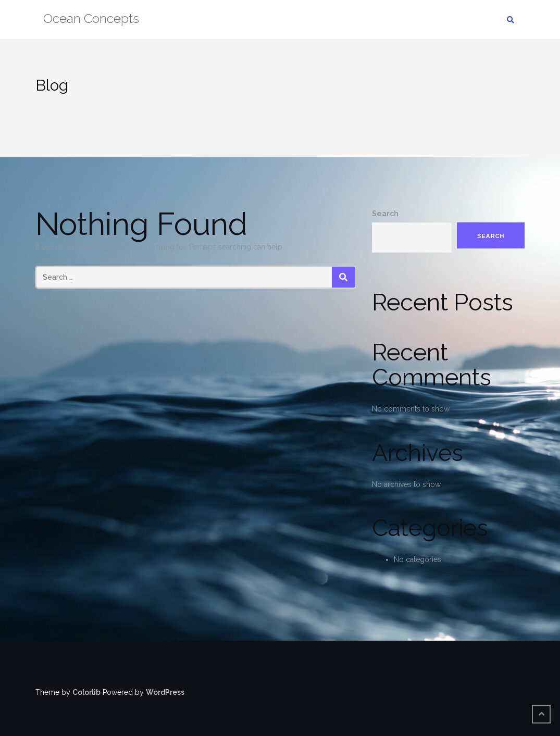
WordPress (165, 692)
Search (385, 214)
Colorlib (86, 692)
